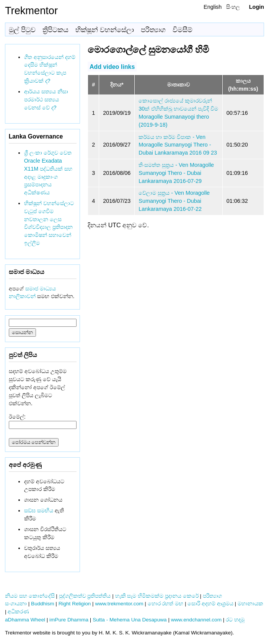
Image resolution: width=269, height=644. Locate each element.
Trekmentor (31, 11)
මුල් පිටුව (22, 30)
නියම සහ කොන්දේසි (30, 596)
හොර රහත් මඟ (166, 604)
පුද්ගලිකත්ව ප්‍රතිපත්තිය (85, 596)
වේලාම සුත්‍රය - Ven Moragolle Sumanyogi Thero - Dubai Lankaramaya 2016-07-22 (174, 201)
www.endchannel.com (196, 620)
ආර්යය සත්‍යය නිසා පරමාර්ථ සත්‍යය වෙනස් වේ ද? (46, 99)
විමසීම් (183, 30)
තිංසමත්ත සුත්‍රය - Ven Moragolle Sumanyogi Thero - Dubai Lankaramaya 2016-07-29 (176, 173)
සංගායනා (16, 604)
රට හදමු (235, 620)
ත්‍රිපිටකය (55, 30)
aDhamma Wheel (25, 620)
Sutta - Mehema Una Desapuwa (130, 620)
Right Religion (75, 604)
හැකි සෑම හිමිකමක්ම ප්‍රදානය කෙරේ (157, 596)
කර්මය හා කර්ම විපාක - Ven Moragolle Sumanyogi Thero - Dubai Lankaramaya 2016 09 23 (178, 145)
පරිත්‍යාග (153, 30)
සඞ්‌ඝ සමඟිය (39, 510)
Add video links (112, 66)
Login (257, 7)
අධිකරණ (18, 612)
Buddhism (42, 604)
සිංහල (233, 7)
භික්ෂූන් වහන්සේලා (105, 30)
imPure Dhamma (69, 620)
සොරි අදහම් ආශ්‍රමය (210, 604)
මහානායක (250, 604)
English (213, 7)
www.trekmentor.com (119, 604)
